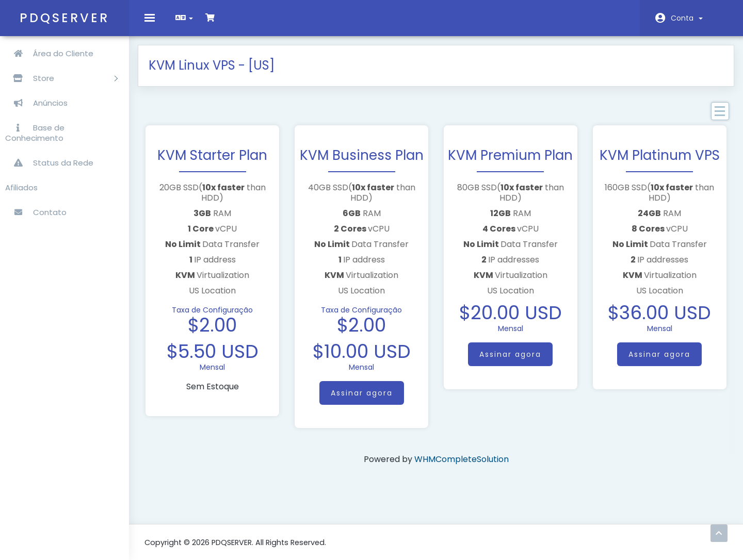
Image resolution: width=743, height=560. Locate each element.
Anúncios (36, 103)
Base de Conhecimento (35, 133)
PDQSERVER (64, 18)
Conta (687, 18)
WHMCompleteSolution (462, 465)
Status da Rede (49, 163)
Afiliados (21, 187)
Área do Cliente (49, 53)
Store (61, 78)
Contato (36, 212)
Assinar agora (363, 399)
